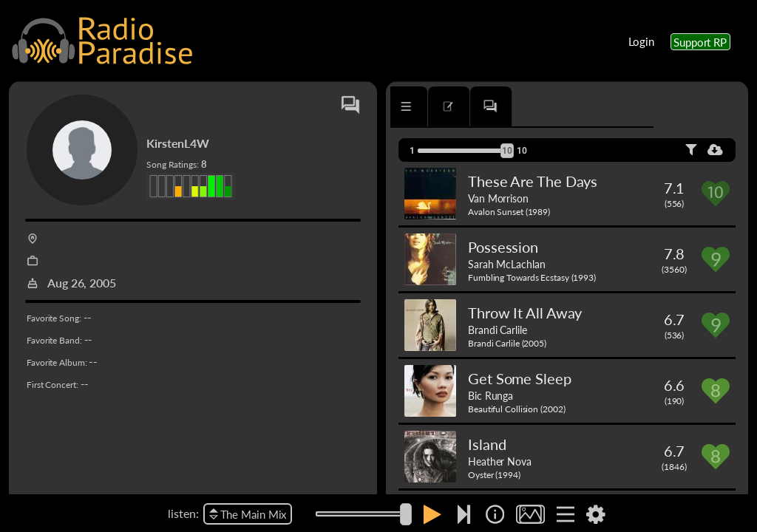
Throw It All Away (525, 313)
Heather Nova (500, 461)
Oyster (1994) (494, 475)
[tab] (433, 106)
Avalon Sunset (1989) (509, 212)
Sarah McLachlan (507, 264)
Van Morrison (498, 198)
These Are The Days (533, 181)
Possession (503, 247)
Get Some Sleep (520, 378)
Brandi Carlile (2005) (507, 343)
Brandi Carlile (498, 330)
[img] (495, 514)
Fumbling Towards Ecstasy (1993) (532, 277)
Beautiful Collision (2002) (516, 409)
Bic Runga (490, 395)
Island (487, 444)
